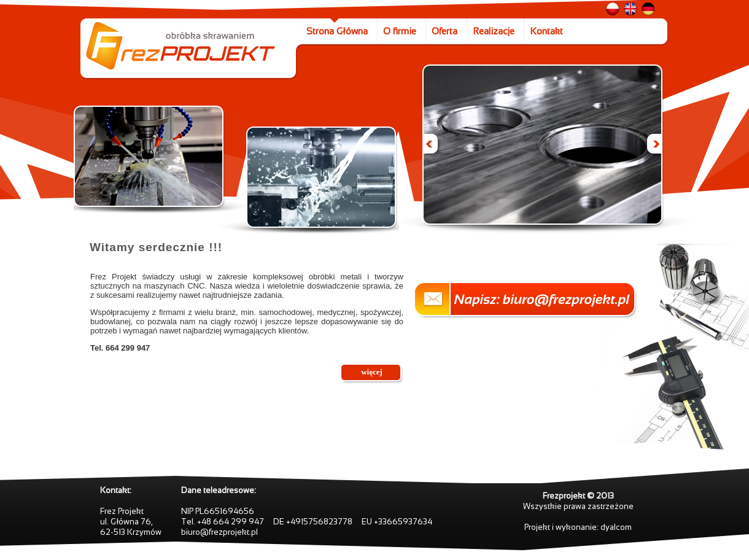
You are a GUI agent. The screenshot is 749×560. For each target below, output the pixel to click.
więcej (372, 372)
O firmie (400, 31)
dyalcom (616, 527)
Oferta (444, 31)
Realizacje (494, 31)
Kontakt (546, 31)
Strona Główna (337, 31)
